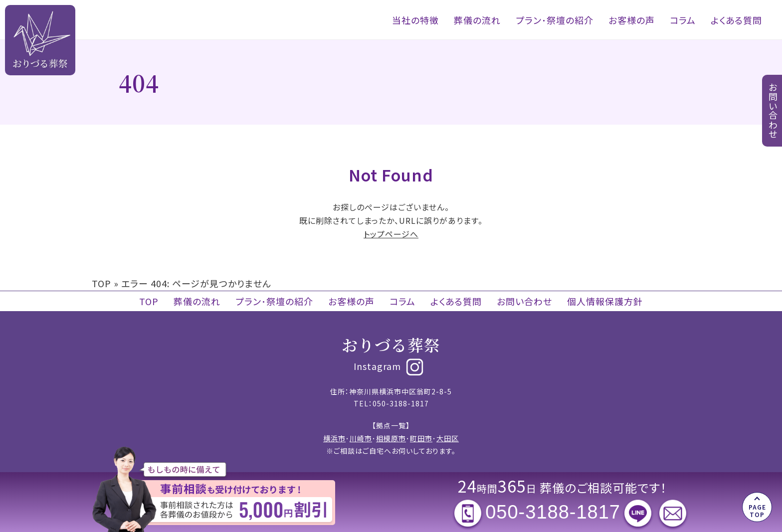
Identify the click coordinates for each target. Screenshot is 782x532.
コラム (683, 20)
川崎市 (361, 438)
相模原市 (391, 438)
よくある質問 (736, 20)
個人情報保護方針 (605, 301)
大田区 (448, 438)
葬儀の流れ (477, 20)
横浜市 (334, 438)
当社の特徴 (415, 20)
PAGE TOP (757, 510)
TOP (101, 283)
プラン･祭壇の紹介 (555, 20)
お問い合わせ (524, 301)
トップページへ (391, 234)
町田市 (421, 438)
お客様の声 (632, 20)
